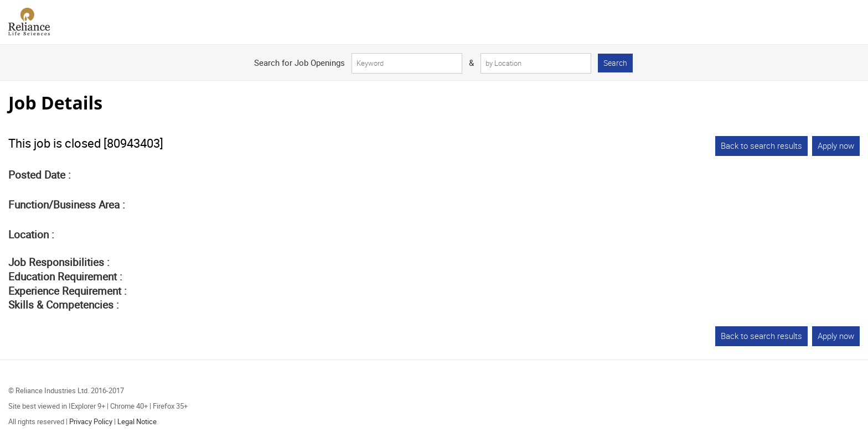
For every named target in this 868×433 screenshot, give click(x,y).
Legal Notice (137, 421)
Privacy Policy (91, 421)
